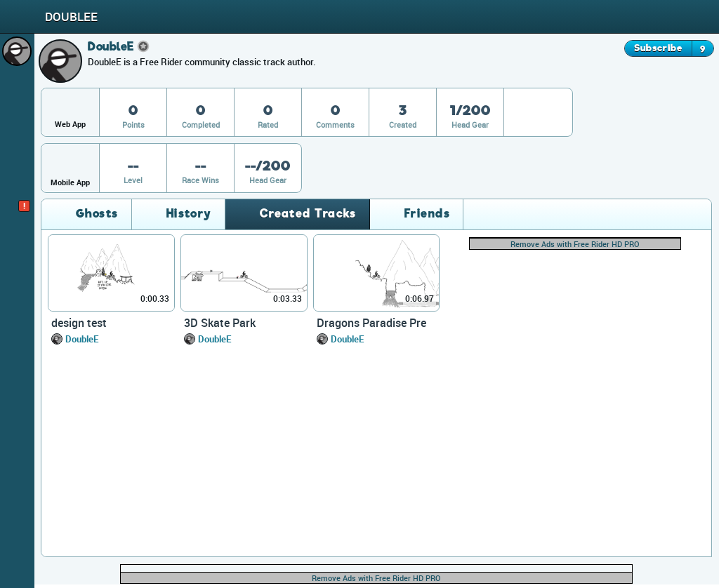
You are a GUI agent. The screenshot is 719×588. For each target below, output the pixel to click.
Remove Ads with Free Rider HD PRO (575, 244)
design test (79, 323)
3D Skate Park (220, 323)
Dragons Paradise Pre (371, 323)
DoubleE (82, 339)
